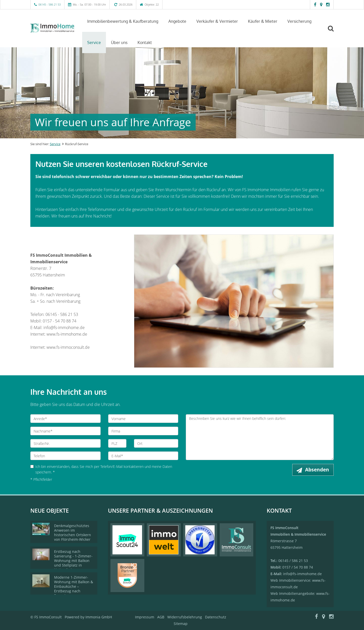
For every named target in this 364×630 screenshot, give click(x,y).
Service (94, 42)
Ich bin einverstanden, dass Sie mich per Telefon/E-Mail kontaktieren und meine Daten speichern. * (101, 469)
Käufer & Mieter (263, 21)
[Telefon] (65, 456)
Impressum (145, 617)
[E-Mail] (143, 456)
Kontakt (145, 42)
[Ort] (156, 443)
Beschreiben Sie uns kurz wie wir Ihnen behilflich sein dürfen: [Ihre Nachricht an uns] (260, 437)
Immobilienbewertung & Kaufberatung (123, 21)
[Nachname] (65, 431)
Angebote (177, 21)
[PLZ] (117, 443)
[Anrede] (65, 419)
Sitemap (181, 624)
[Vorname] (143, 419)
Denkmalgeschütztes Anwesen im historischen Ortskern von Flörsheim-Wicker (73, 533)
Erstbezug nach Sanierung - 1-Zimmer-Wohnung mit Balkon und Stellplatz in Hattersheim (73, 561)
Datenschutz (216, 617)
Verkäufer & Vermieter (217, 21)
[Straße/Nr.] (65, 443)
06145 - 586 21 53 (50, 4)
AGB (161, 617)
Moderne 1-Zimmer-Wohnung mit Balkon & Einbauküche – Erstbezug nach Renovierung (74, 586)
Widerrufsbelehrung (185, 617)
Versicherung (299, 21)
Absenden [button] (317, 470)
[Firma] (143, 431)
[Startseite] (52, 28)
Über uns (119, 42)
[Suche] (333, 32)
